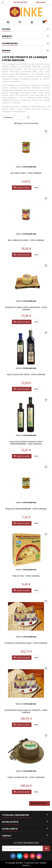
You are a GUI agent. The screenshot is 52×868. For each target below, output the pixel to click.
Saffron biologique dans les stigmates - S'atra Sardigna (26, 711)
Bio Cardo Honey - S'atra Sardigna (26, 173)
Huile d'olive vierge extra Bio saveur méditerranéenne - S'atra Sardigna (26, 443)
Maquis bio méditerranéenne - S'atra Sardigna (26, 509)
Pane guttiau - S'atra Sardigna (26, 576)
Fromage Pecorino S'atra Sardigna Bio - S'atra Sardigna (26, 308)
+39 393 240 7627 (20, 2)
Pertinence (17, 117)
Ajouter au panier (22, 188)
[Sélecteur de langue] (42, 2)
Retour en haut (40, 803)
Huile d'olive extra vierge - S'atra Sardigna (26, 374)
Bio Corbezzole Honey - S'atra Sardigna (26, 240)
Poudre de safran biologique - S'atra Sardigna (26, 643)
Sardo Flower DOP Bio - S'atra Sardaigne (26, 777)
